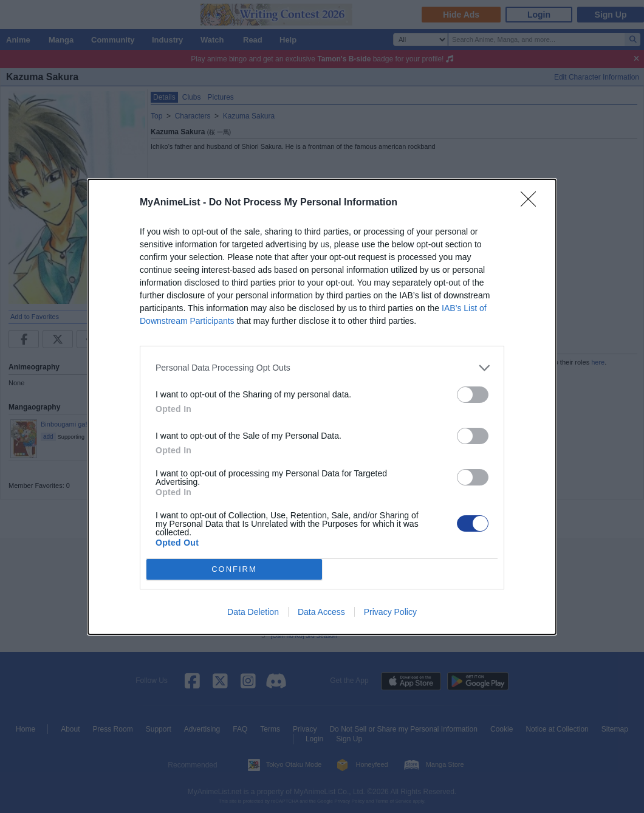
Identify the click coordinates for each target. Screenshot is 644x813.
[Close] (532, 203)
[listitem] (322, 368)
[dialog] (322, 407)
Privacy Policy (390, 612)
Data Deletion (253, 612)
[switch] (473, 395)
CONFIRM (234, 569)
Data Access (321, 612)
